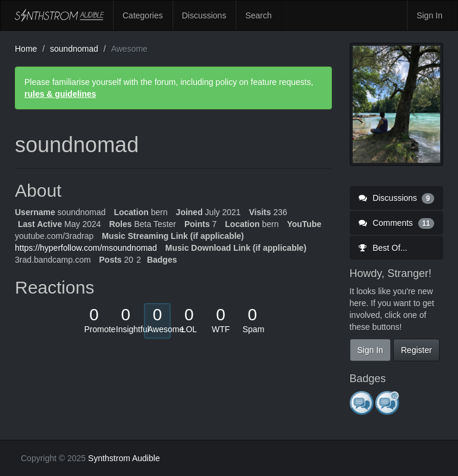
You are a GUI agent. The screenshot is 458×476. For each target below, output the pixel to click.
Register (416, 350)
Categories (143, 15)
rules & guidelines (60, 94)
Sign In (429, 15)
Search (258, 15)
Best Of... (383, 248)
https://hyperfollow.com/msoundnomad (86, 248)
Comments (397, 223)
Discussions (204, 15)
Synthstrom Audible (59, 15)
